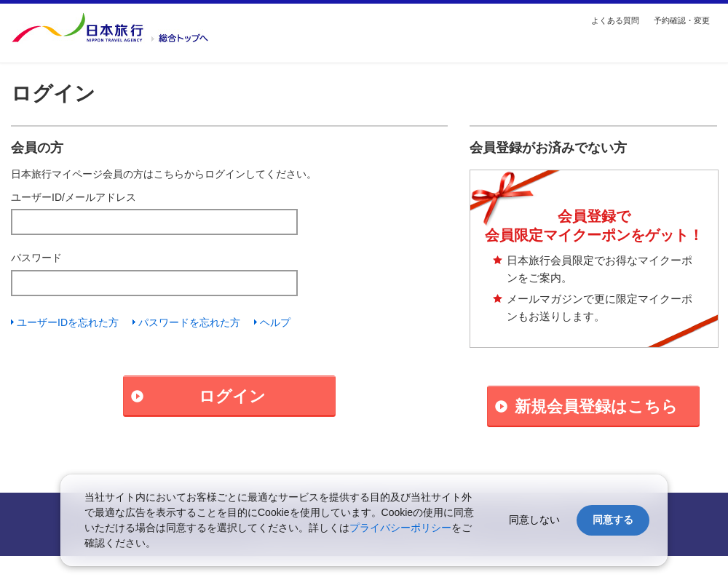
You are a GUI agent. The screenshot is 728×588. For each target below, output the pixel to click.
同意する (613, 520)
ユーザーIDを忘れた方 (68, 322)
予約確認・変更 (682, 20)
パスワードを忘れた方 (189, 322)
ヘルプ (275, 322)
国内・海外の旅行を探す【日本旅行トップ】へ (110, 28)
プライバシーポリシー (400, 528)
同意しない (534, 520)
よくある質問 (615, 20)
